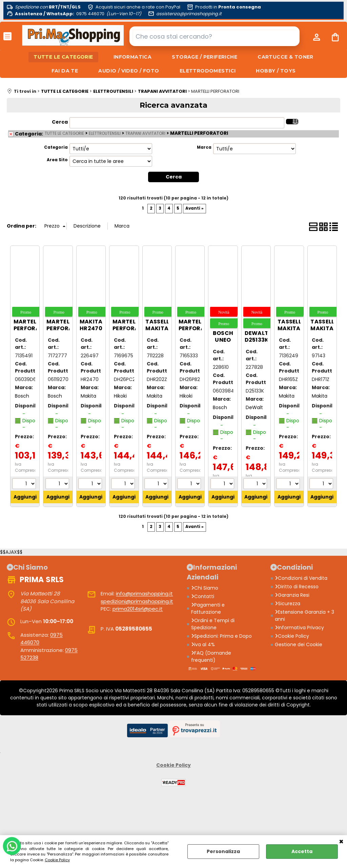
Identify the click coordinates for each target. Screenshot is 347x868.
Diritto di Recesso (297, 587)
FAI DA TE (65, 71)
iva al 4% (203, 644)
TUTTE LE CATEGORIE (63, 57)
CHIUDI (341, 842)
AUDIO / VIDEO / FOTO (129, 71)
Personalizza (223, 851)
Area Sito (57, 160)
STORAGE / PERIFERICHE (205, 57)
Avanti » (195, 208)
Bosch (22, 396)
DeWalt (254, 407)
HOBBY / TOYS (276, 71)
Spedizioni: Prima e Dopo (221, 636)
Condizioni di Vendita (301, 578)
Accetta (302, 851)
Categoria (56, 147)
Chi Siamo (205, 588)
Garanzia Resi (292, 595)
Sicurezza (288, 604)
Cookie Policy (57, 860)
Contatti (203, 596)
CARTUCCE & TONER (285, 57)
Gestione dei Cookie (299, 644)
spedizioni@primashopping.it (137, 601)
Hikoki (120, 396)
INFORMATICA (133, 57)
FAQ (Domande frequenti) (211, 657)
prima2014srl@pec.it (138, 609)
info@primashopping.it (144, 594)
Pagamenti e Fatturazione (208, 608)
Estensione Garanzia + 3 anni (304, 616)
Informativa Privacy (299, 628)
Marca (204, 147)
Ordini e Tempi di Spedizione (213, 624)
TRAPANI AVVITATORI (145, 133)
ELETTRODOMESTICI (208, 71)
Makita (88, 396)
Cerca (60, 122)
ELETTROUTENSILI (105, 133)
